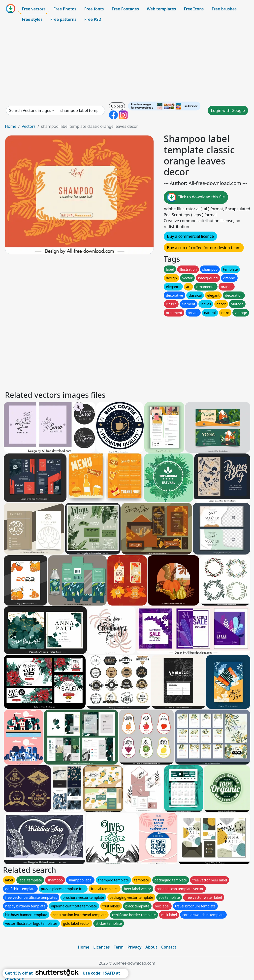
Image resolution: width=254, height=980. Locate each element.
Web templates (161, 9)
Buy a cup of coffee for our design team (204, 248)
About (151, 947)
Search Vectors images (30, 110)
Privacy (134, 947)
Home (11, 126)
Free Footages (125, 9)
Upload (117, 106)
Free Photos (65, 9)
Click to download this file (196, 197)
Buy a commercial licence (190, 236)
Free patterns (63, 19)
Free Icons (194, 9)
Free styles (32, 19)
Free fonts (94, 9)
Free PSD (93, 19)
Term (119, 947)
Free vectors (34, 9)
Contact (169, 947)
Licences (101, 947)
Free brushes (224, 9)
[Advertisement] (127, 63)
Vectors (29, 126)
